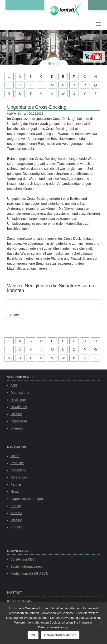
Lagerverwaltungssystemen (51, 214)
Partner (16, 484)
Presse (16, 506)
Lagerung (41, 184)
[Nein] (101, 623)
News (15, 492)
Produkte (17, 463)
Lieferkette (55, 204)
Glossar (16, 414)
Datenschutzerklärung (60, 635)
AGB (14, 385)
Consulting (18, 470)
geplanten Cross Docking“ (56, 119)
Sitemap (17, 428)
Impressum (19, 421)
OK (33, 635)
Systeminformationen (26, 566)
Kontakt (16, 527)
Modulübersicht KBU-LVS (29, 574)
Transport (14, 149)
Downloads (19, 407)
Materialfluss (75, 224)
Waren (34, 124)
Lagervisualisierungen (27, 499)
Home (15, 456)
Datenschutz (20, 393)
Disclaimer (18, 400)
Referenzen (19, 477)
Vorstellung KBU (23, 559)
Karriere (16, 513)
